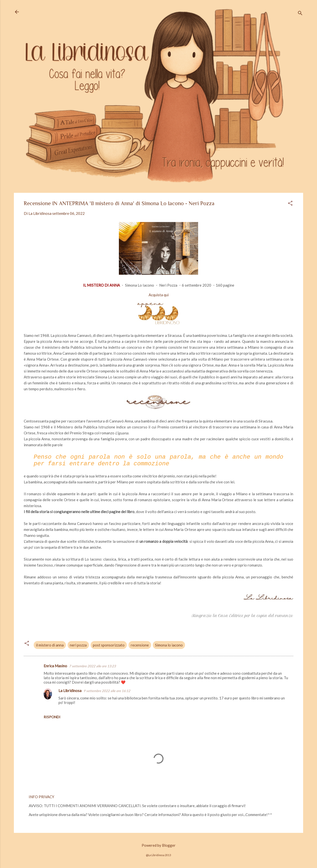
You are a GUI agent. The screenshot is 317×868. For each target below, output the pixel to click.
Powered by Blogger (159, 845)
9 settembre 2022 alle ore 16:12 (107, 691)
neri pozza (78, 645)
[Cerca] (300, 13)
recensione (140, 645)
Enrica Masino (55, 666)
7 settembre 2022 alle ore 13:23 (92, 666)
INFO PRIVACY (41, 797)
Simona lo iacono (169, 645)
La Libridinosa (70, 691)
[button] (290, 204)
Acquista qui (159, 295)
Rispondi (52, 717)
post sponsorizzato (109, 645)
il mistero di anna (50, 645)
